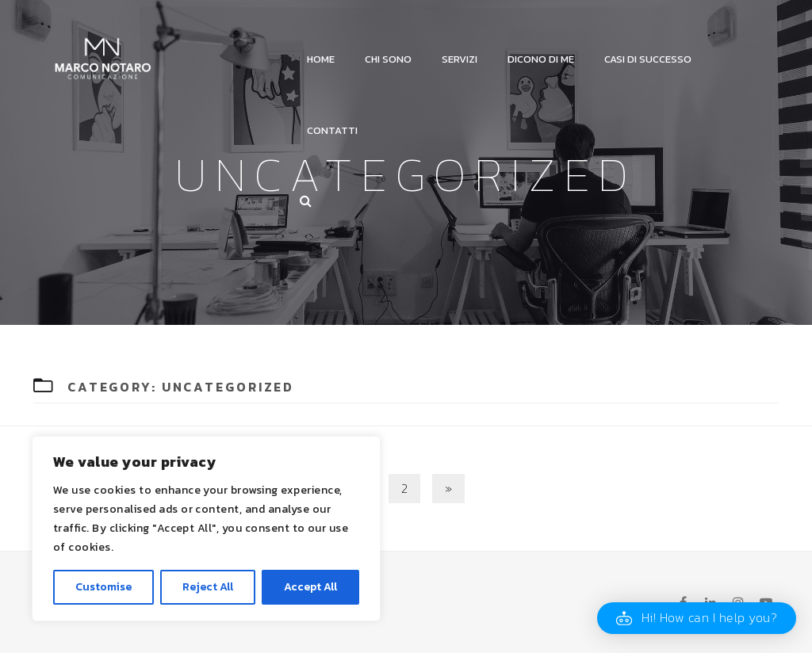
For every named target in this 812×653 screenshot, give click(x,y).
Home (321, 59)
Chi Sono (388, 59)
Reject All (208, 587)
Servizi (460, 59)
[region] (206, 529)
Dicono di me (541, 59)
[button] (697, 618)
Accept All (310, 587)
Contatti (332, 130)
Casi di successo (648, 59)
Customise (103, 587)
